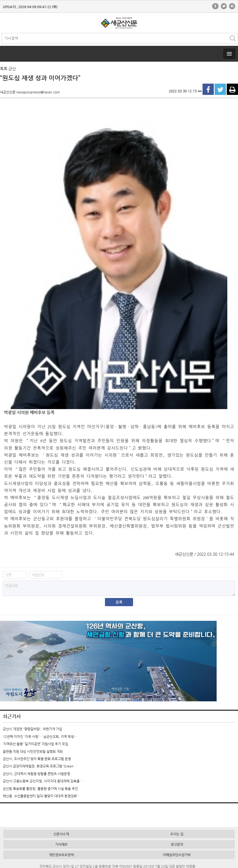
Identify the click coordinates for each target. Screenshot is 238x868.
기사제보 (61, 844)
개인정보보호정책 (61, 855)
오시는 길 (177, 834)
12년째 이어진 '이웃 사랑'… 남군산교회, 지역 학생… (40, 737)
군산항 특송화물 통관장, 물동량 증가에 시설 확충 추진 (40, 789)
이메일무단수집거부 (177, 855)
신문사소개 (61, 834)
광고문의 (177, 844)
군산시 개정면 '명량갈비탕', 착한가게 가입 (32, 729)
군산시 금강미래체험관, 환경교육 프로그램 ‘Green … (40, 766)
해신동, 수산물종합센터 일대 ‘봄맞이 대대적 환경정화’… (42, 796)
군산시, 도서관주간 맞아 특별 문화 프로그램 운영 (37, 759)
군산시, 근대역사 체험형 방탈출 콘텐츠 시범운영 (36, 774)
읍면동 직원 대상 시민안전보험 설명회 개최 (33, 751)
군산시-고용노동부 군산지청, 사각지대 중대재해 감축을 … (43, 781)
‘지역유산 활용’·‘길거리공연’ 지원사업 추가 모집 (35, 744)
